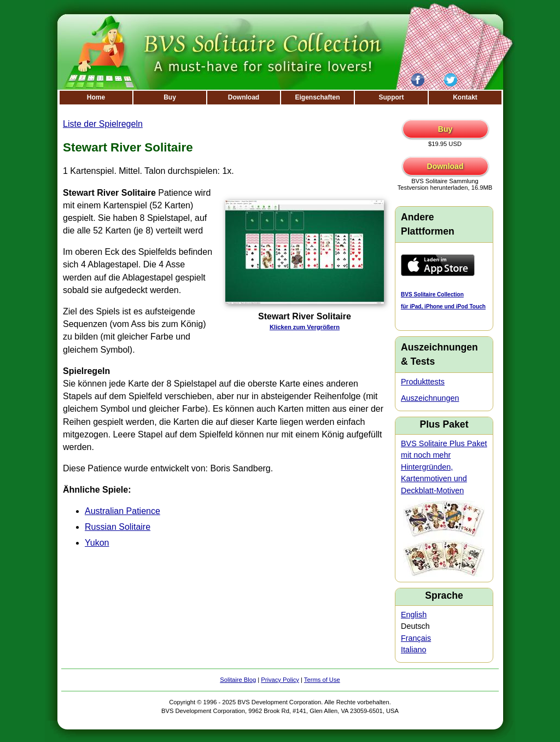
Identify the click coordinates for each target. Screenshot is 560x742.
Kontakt (465, 97)
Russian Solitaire (118, 527)
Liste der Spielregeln (103, 124)
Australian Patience (122, 511)
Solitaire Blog (238, 680)
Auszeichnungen (430, 398)
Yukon (97, 543)
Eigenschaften (317, 97)
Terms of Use (322, 680)
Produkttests (423, 382)
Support (392, 97)
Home (96, 97)
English (414, 615)
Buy (170, 97)
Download (244, 97)
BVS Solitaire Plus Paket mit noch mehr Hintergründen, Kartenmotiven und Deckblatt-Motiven (444, 467)
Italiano (413, 650)
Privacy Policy (280, 680)
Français (416, 638)
